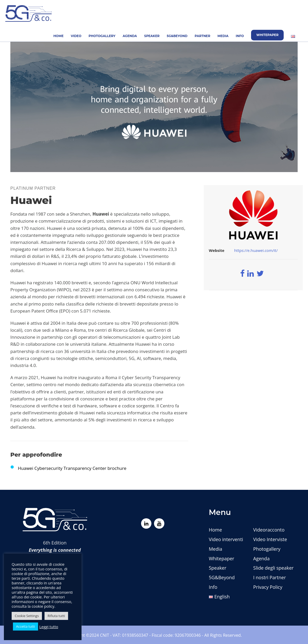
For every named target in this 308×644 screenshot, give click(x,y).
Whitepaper (267, 35)
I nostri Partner (269, 577)
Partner (202, 36)
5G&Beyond (177, 36)
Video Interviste (270, 539)
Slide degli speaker (273, 568)
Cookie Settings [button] (27, 616)
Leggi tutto (49, 627)
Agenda (130, 36)
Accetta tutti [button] (25, 626)
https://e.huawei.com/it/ (256, 250)
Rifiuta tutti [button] (56, 616)
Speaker (152, 36)
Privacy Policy (268, 587)
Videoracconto (269, 530)
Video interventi (226, 539)
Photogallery (102, 36)
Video (76, 36)
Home (58, 36)
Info (240, 36)
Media (223, 36)
